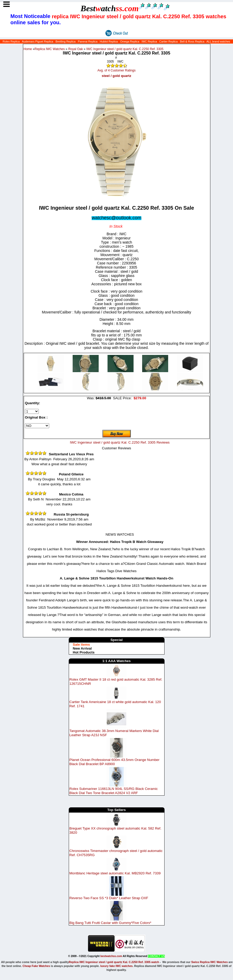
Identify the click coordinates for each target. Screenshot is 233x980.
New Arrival (82, 648)
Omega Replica (130, 41)
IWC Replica (149, 41)
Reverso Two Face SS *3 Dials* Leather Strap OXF (109, 898)
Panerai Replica (88, 41)
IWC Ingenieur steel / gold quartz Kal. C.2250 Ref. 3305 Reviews (120, 442)
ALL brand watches (218, 41)
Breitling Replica (65, 41)
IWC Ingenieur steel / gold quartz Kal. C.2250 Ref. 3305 (125, 49)
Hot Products (84, 652)
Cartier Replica (168, 41)
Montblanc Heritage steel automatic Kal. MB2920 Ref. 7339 (115, 873)
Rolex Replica (11, 41)
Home (28, 49)
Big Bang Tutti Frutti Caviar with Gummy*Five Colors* (111, 923)
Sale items (81, 645)
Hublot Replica (109, 41)
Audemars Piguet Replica (37, 41)
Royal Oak (75, 49)
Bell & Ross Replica (192, 41)
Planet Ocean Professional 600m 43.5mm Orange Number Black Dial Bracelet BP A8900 (115, 762)
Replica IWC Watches (50, 49)
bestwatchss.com (111, 956)
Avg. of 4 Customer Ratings (116, 70)
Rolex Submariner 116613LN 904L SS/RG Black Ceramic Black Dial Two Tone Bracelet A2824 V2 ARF (114, 791)
